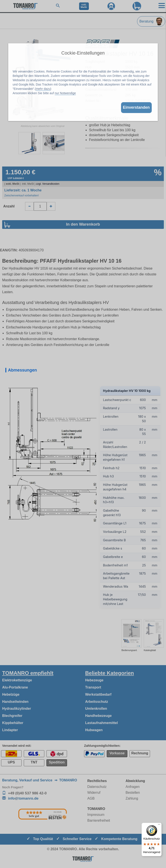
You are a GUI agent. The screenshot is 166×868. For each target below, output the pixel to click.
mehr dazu (43, 89)
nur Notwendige (65, 93)
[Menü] (159, 825)
